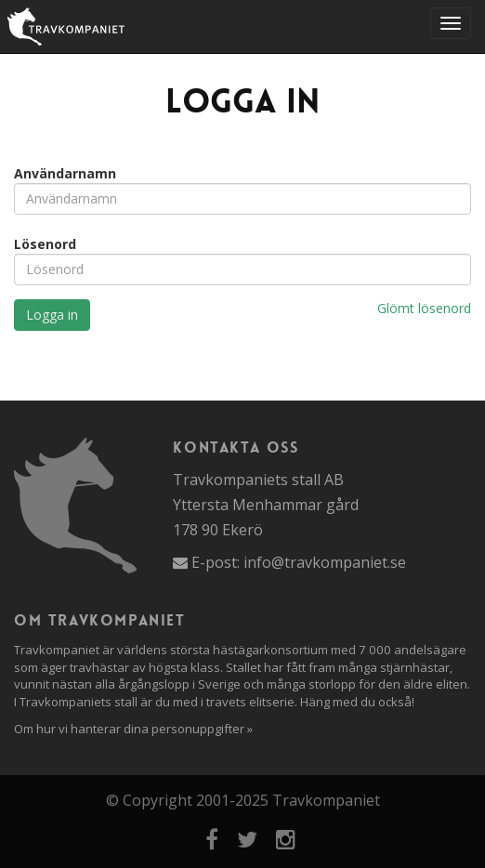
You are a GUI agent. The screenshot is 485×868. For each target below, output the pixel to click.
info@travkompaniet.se (325, 562)
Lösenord (45, 244)
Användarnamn (65, 173)
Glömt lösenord (424, 308)
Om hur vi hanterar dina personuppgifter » (133, 729)
